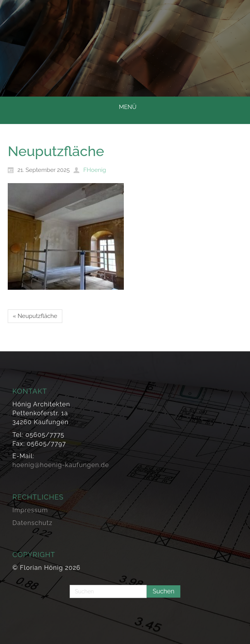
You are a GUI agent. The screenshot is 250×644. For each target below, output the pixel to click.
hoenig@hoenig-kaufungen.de (61, 465)
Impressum (30, 510)
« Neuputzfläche (35, 316)
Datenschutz (33, 523)
